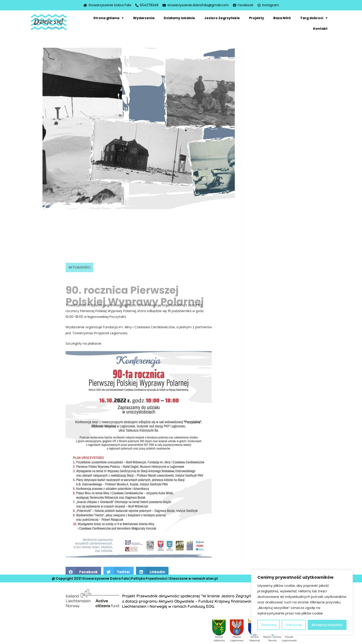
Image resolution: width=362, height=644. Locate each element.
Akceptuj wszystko (327, 625)
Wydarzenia (144, 18)
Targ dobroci (314, 18)
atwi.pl (212, 576)
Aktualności (80, 430)
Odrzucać (294, 625)
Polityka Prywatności (149, 576)
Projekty (257, 18)
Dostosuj (269, 625)
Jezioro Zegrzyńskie (222, 18)
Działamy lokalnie (179, 18)
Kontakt (320, 29)
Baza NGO (282, 18)
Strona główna (109, 18)
